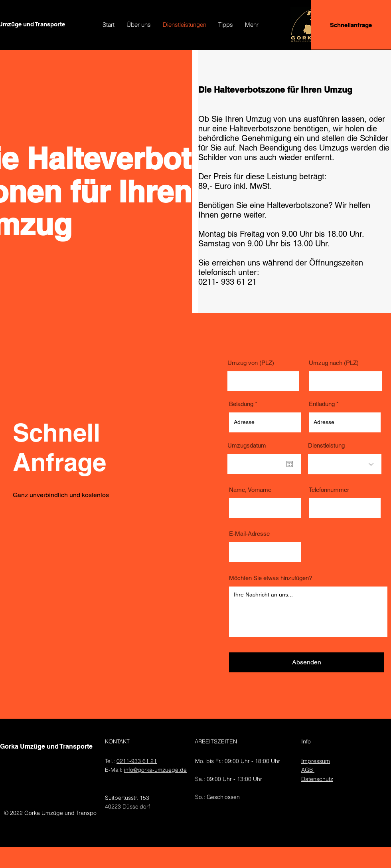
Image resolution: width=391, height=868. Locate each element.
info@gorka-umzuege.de (155, 770)
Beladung (241, 404)
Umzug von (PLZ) (251, 363)
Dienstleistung (326, 445)
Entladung (322, 404)
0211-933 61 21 (137, 761)
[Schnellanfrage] (351, 25)
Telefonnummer (329, 490)
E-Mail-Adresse (249, 534)
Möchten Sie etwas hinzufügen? (271, 578)
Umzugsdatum (247, 445)
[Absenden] (306, 662)
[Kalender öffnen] (290, 464)
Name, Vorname (250, 490)
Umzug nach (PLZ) (334, 363)
